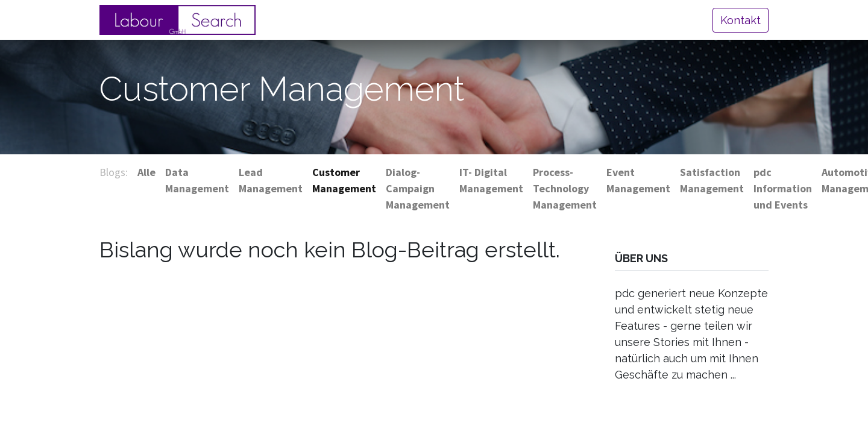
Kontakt (741, 20)
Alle (146, 172)
